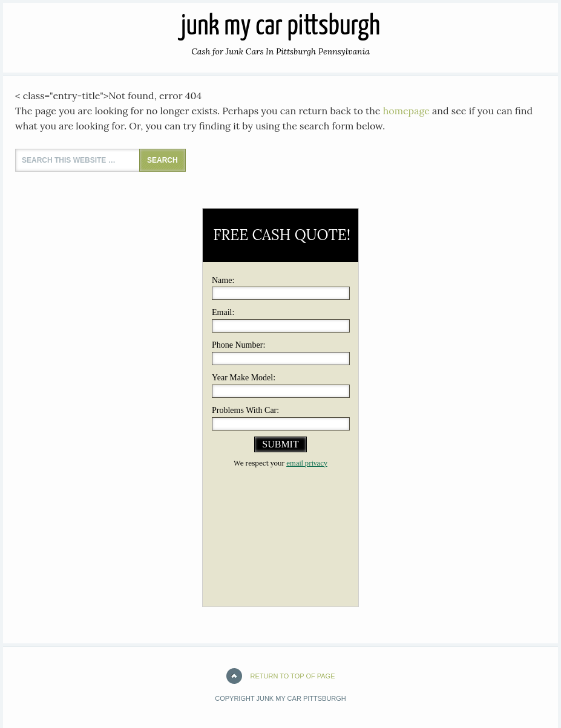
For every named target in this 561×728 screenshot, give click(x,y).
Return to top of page (293, 676)
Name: (223, 280)
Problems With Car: (245, 410)
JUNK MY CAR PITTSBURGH (280, 27)
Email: (223, 312)
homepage (406, 111)
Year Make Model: (244, 378)
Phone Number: (238, 345)
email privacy (307, 463)
